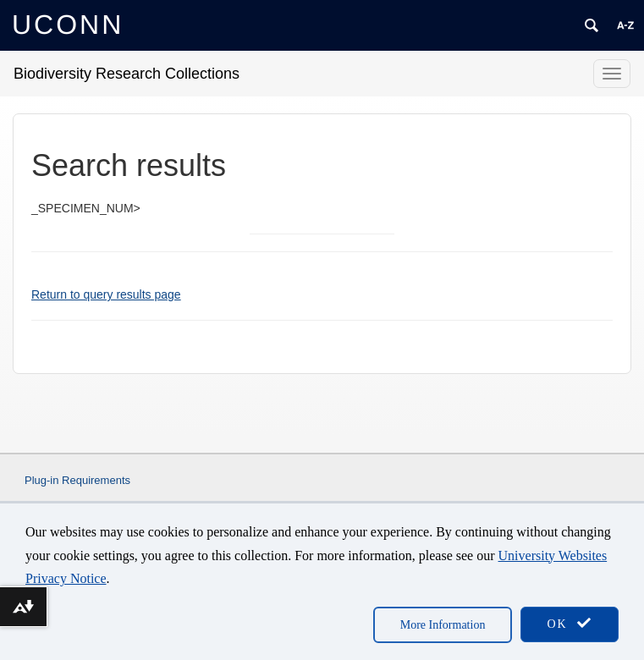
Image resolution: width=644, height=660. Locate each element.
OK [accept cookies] (570, 623)
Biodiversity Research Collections (127, 74)
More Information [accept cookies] (443, 625)
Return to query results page (106, 294)
